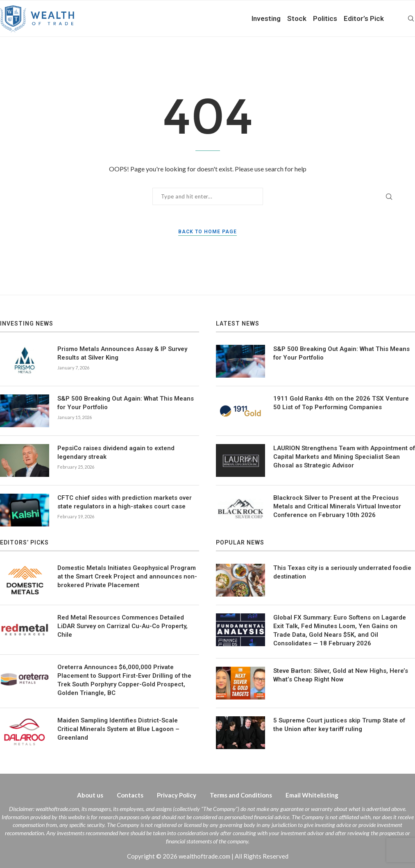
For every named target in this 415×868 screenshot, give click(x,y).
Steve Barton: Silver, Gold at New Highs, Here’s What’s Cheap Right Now (341, 675)
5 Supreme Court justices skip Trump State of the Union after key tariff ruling (339, 725)
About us (90, 795)
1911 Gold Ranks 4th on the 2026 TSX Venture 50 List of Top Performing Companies (341, 403)
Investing (266, 18)
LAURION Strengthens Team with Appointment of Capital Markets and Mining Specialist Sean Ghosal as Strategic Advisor (344, 457)
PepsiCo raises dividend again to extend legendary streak (116, 452)
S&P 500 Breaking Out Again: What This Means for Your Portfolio (126, 403)
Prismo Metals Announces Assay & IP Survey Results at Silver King (122, 353)
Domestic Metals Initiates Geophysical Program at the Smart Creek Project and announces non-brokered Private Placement (127, 576)
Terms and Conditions (241, 795)
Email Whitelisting (312, 795)
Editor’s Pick (364, 18)
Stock (297, 18)
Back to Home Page (207, 232)
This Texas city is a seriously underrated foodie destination (342, 572)
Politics (325, 18)
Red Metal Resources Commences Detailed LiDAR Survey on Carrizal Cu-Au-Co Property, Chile (122, 626)
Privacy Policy (177, 795)
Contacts (130, 795)
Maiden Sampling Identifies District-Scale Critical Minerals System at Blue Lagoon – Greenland (118, 729)
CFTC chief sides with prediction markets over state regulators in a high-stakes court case (125, 502)
